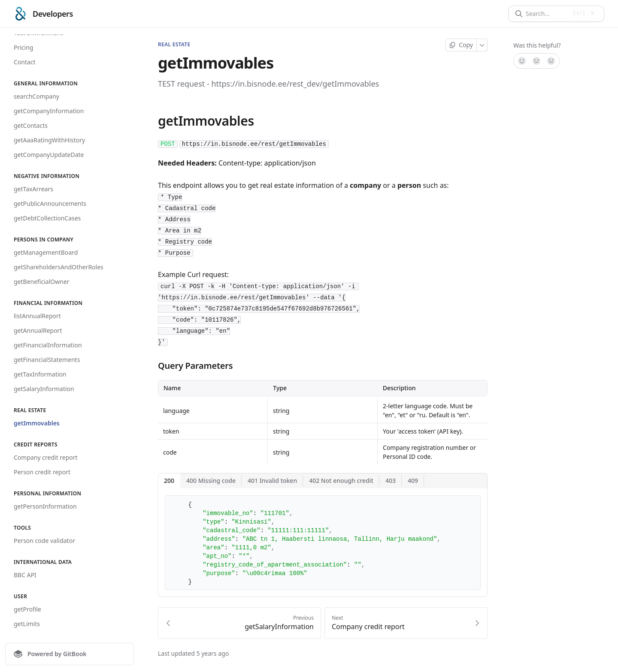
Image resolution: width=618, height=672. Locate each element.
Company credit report (46, 457)
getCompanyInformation (49, 111)
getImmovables (37, 423)
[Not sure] (536, 61)
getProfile (27, 609)
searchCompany (36, 96)
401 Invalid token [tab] (272, 481)
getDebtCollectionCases (47, 218)
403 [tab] (391, 481)
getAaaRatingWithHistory (49, 140)
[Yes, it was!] (521, 61)
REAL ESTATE (174, 45)
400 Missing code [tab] (211, 481)
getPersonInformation (45, 506)
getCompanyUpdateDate (49, 155)
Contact (25, 62)
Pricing (23, 47)
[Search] (547, 14)
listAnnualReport (37, 316)
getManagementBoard (46, 252)
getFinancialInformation (48, 345)
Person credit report (42, 472)
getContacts (31, 125)
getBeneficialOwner (42, 282)
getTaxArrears (33, 189)
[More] (482, 45)
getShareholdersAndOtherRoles (59, 267)
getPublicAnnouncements (50, 203)
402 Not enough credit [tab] (341, 481)
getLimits (27, 624)
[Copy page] (461, 45)
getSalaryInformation (44, 389)
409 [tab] (413, 481)
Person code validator (44, 541)
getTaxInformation (40, 374)
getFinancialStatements (47, 360)
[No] (551, 61)
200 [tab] (169, 481)
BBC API (25, 575)
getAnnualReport (38, 330)
